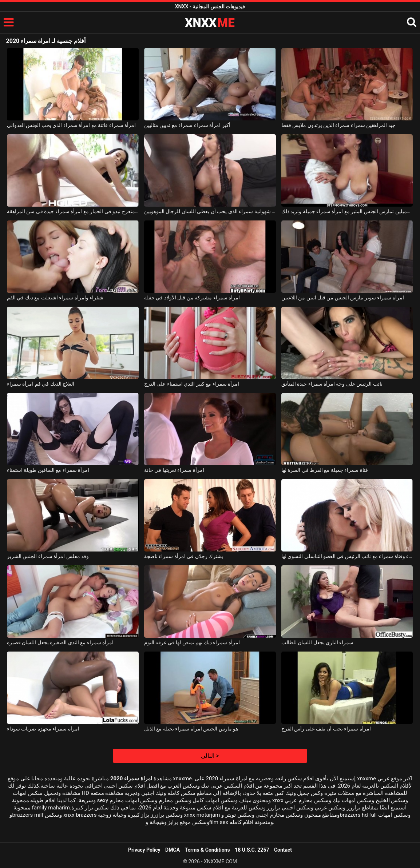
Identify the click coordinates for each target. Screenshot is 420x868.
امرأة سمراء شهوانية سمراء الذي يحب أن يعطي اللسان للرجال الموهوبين (210, 211)
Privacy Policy (144, 850)
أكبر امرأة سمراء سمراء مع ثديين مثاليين (187, 125)
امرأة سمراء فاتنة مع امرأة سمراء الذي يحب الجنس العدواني (71, 125)
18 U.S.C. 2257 (252, 850)
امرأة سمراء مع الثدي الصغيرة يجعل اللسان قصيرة (60, 642)
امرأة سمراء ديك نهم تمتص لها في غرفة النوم (192, 642)
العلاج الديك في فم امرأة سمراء (41, 384)
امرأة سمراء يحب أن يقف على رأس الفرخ (326, 729)
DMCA (173, 850)
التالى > (210, 756)
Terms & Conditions (207, 850)
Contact (283, 850)
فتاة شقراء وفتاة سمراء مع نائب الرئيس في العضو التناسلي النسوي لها (347, 556)
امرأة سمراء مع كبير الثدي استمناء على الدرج (192, 384)
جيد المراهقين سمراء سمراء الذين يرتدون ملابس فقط (338, 125)
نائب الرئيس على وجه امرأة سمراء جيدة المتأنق (332, 384)
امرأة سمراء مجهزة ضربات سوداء (43, 729)
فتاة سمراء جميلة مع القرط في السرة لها (325, 470)
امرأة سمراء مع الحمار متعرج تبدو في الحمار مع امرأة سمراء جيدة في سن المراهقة (73, 211)
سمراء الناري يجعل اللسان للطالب (318, 642)
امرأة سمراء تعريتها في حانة (174, 470)
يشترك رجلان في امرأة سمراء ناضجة (184, 556)
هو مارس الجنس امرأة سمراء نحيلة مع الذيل (191, 729)
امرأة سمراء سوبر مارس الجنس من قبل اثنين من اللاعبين (343, 298)
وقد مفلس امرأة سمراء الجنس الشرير (48, 556)
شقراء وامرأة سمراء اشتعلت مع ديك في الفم (55, 298)
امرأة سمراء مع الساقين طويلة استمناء (48, 470)
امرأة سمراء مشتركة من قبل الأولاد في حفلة (192, 298)
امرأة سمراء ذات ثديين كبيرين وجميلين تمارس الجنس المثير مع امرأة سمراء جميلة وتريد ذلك (347, 211)
